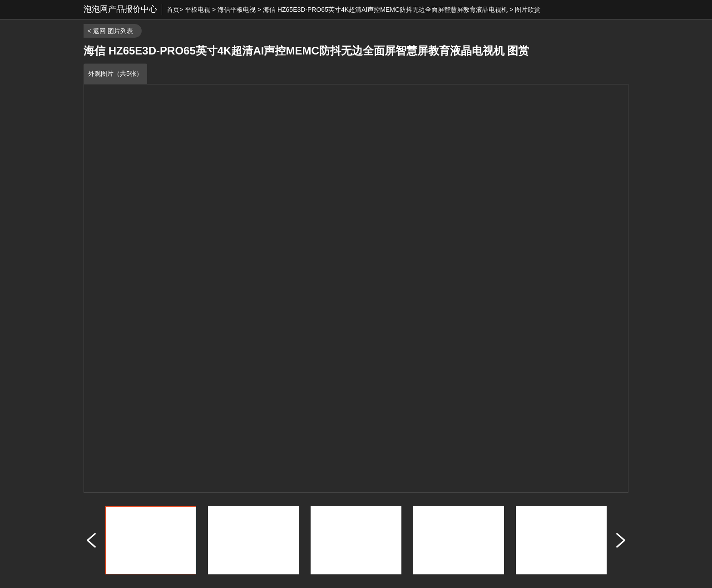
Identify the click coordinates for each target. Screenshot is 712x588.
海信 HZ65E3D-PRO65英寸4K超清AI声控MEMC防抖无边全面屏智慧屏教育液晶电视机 (385, 10)
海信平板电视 (237, 10)
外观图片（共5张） (115, 74)
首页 (173, 10)
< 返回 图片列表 (110, 31)
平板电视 (198, 10)
